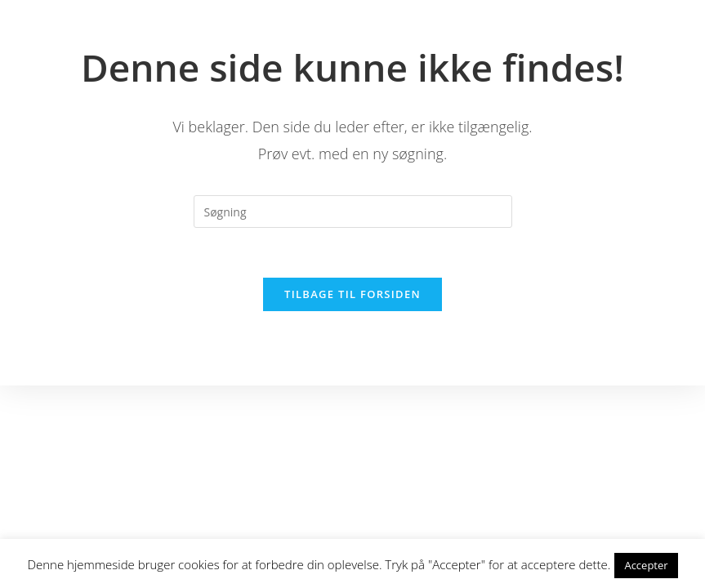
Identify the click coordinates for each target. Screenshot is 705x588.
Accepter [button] (646, 565)
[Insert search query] (353, 212)
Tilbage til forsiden (352, 294)
